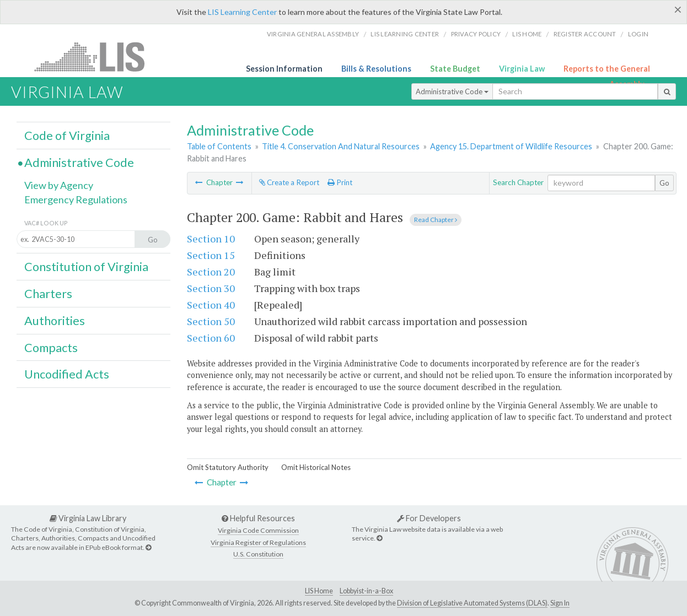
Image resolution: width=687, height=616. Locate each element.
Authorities (55, 321)
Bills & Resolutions (376, 69)
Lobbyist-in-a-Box (366, 591)
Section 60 (211, 338)
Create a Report (289, 182)
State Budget (455, 69)
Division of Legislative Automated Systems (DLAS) (472, 603)
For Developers (429, 518)
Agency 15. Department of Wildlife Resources (511, 146)
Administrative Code (452, 91)
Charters (48, 294)
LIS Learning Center (242, 12)
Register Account (585, 34)
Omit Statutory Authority (228, 467)
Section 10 (211, 239)
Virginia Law (522, 69)
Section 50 (211, 321)
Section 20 (211, 272)
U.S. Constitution (258, 554)
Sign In (560, 603)
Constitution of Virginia (86, 267)
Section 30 (211, 288)
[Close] (678, 9)
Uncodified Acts (67, 374)
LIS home (527, 34)
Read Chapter (436, 220)
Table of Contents (219, 146)
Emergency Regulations (76, 199)
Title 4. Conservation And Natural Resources (341, 146)
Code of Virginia (67, 136)
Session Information (284, 69)
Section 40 (211, 305)
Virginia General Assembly (313, 34)
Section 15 (211, 255)
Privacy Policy (476, 34)
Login (638, 34)
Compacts (51, 348)
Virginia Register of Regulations (258, 542)
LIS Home (319, 591)
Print (340, 182)
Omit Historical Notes (316, 467)
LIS (96, 56)
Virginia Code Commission (258, 530)
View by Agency (59, 185)
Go (664, 183)
